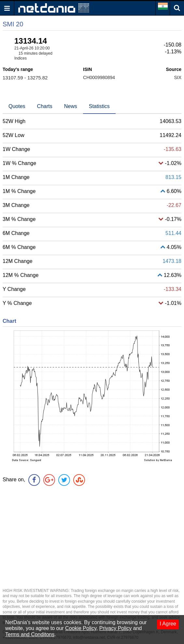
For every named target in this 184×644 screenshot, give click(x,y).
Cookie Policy (81, 628)
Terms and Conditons (30, 634)
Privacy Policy (116, 628)
